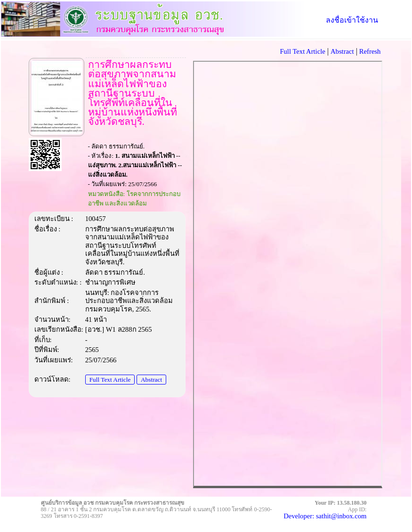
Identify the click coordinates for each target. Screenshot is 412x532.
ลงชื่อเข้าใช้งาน (352, 20)
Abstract (151, 380)
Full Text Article (110, 380)
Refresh (370, 51)
